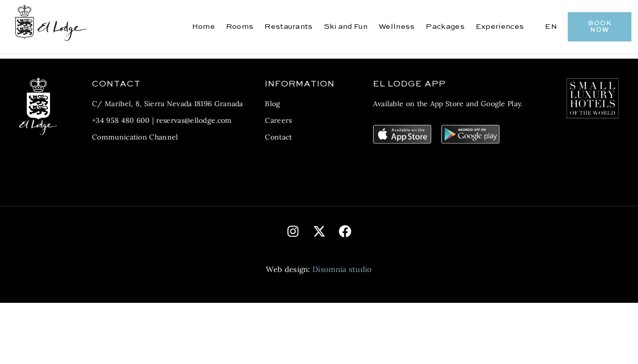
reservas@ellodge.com (194, 120)
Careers (278, 120)
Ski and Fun (346, 27)
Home (203, 27)
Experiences (500, 27)
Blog (272, 104)
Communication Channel (135, 137)
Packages (445, 27)
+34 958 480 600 (121, 120)
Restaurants (288, 27)
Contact (278, 137)
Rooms (240, 27)
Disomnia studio (342, 269)
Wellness (397, 27)
